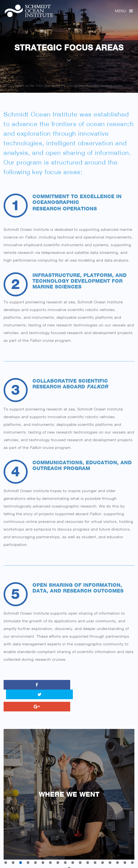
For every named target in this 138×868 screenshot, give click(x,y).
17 (125, 853)
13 (95, 853)
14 (103, 853)
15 (110, 853)
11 (80, 853)
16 (117, 853)
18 (132, 853)
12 (88, 853)
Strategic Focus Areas (69, 47)
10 (73, 853)
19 (69, 859)
